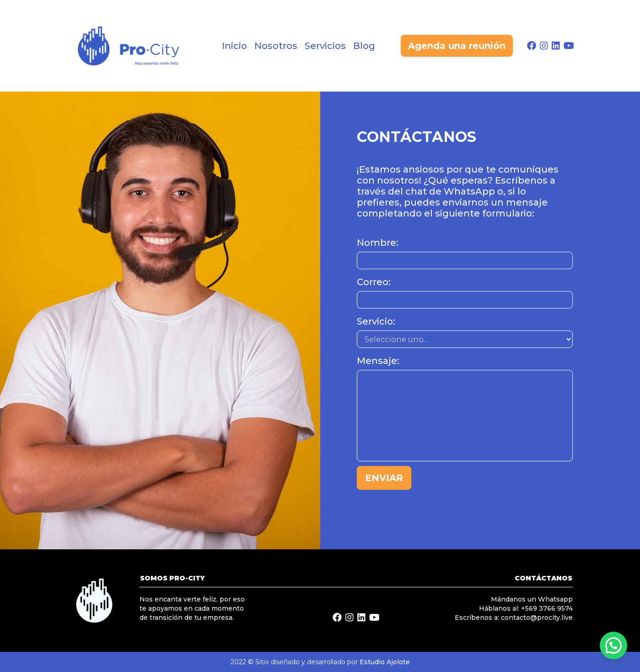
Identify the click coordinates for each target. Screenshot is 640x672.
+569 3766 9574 (547, 608)
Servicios (325, 46)
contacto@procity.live (537, 618)
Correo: (374, 282)
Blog (364, 46)
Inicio (234, 46)
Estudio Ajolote (385, 662)
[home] (136, 46)
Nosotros (276, 46)
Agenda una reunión (457, 46)
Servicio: (376, 321)
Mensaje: (378, 361)
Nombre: (378, 243)
